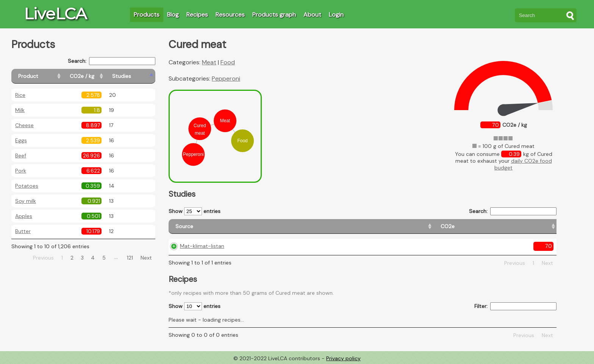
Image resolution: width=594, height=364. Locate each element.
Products (147, 15)
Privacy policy (343, 358)
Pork (21, 171)
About (312, 15)
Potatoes (27, 186)
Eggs (21, 140)
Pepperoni (226, 79)
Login (336, 15)
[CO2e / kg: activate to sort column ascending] (101, 76)
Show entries (195, 211)
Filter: (515, 306)
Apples (24, 216)
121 (130, 258)
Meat (209, 62)
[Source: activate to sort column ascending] (217, 226)
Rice (20, 95)
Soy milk (26, 201)
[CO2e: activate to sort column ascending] (289, 226)
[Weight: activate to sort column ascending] (532, 226)
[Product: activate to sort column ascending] (46, 76)
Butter (23, 231)
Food (228, 62)
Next (146, 258)
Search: (112, 61)
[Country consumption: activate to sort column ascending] (449, 226)
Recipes (197, 15)
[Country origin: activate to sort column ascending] (352, 226)
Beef (21, 156)
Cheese (24, 125)
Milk (20, 110)
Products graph (274, 15)
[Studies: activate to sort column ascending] (139, 76)
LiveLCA (55, 14)
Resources (230, 15)
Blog (173, 15)
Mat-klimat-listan (202, 246)
